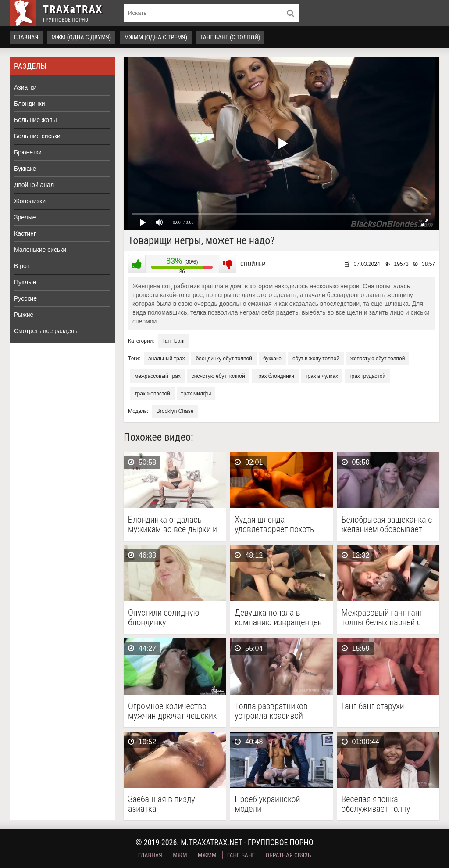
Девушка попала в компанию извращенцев (278, 617)
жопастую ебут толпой (378, 359)
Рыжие (24, 315)
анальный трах (166, 359)
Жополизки (30, 201)
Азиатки (25, 87)
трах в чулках (322, 376)
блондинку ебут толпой (224, 359)
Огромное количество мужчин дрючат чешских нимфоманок (172, 711)
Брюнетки (28, 152)
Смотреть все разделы (46, 331)
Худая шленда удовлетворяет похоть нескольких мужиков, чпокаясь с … (274, 524)
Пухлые (25, 282)
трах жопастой (152, 394)
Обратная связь (289, 855)
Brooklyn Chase (175, 411)
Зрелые (25, 217)
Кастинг (25, 233)
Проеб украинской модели (267, 804)
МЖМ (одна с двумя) (81, 37)
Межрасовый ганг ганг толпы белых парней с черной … (382, 617)
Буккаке (25, 169)
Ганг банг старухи (373, 706)
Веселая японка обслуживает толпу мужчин (376, 804)
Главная (26, 37)
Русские (25, 298)
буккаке (272, 359)
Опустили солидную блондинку (164, 617)
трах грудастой (367, 376)
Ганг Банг (174, 341)
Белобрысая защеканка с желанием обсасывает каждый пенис (387, 524)
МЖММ (207, 855)
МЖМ (180, 855)
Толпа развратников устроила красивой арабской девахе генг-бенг (274, 711)
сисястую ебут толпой (218, 376)
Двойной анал (34, 185)
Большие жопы (36, 120)
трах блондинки (275, 376)
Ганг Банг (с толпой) (230, 37)
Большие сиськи (37, 136)
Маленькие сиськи (40, 250)
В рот (22, 266)
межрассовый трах (158, 376)
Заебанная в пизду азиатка (162, 804)
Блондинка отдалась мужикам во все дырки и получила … (173, 524)
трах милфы (196, 394)
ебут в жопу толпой (316, 359)
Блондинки (30, 104)
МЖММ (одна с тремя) (156, 37)
